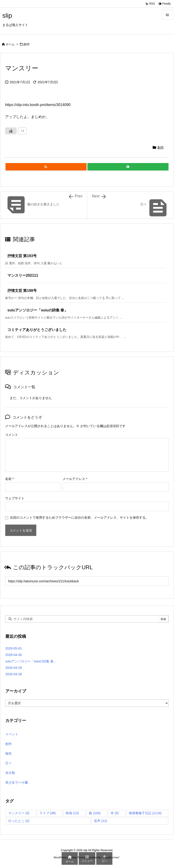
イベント (12, 734)
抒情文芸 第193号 (22, 256)
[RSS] (46, 167)
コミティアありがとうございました (37, 330)
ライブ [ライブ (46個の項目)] (48, 813)
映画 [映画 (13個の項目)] (72, 813)
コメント (12, 435)
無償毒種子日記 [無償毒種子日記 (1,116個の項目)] (145, 813)
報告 (9, 753)
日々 (9, 763)
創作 (27, 44)
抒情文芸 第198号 (22, 291)
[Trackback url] (87, 581)
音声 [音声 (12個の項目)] (100, 821)
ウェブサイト (15, 498)
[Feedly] (128, 167)
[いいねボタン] (11, 131)
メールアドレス (75, 479)
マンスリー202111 (23, 275)
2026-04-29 (14, 668)
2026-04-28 (14, 674)
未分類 (10, 773)
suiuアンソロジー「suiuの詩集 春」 (38, 310)
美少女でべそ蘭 (17, 782)
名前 (9, 479)
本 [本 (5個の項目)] (115, 813)
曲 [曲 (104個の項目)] (95, 813)
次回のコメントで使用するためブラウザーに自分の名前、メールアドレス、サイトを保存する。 (79, 517)
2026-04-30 (14, 655)
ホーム (10, 44)
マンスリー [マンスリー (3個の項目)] (19, 813)
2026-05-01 (14, 648)
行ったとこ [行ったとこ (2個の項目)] (19, 821)
